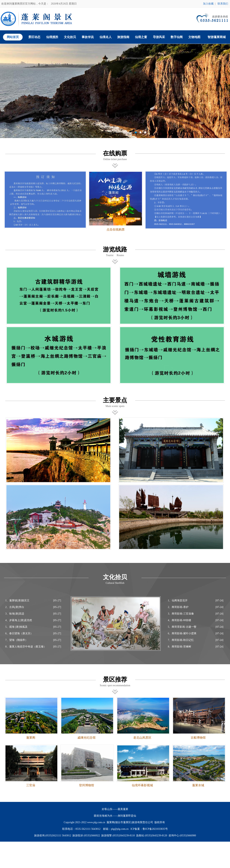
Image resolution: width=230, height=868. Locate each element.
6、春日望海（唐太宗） (19, 633)
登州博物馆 (87, 785)
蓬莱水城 (198, 785)
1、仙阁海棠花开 (178, 600)
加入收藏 (208, 4)
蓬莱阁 (31, 738)
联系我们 (223, 4)
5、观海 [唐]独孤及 (16, 627)
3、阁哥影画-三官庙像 (181, 614)
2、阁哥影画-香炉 (178, 607)
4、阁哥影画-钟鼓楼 (179, 620)
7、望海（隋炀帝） (16, 640)
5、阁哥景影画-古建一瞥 (182, 627)
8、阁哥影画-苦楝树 (179, 647)
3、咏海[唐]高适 (15, 614)
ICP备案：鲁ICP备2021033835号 (149, 829)
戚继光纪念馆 (87, 738)
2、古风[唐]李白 (15, 607)
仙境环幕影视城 (142, 785)
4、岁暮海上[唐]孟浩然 (19, 620)
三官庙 (31, 785)
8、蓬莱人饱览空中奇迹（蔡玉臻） (26, 647)
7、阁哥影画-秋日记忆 (181, 640)
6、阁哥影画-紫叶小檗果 (182, 633)
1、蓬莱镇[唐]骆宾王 (17, 600)
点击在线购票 (116, 229)
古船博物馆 (198, 738)
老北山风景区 (142, 738)
